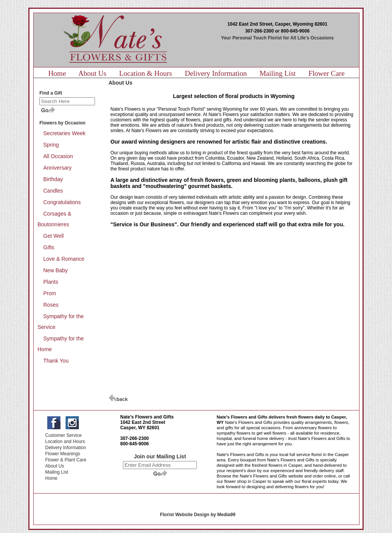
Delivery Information (216, 73)
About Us (92, 73)
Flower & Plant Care (66, 460)
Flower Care (327, 73)
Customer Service (63, 435)
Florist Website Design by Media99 (198, 515)
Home (57, 73)
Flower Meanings (63, 454)
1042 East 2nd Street (143, 422)
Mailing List (278, 73)
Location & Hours (145, 73)
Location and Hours (65, 441)
